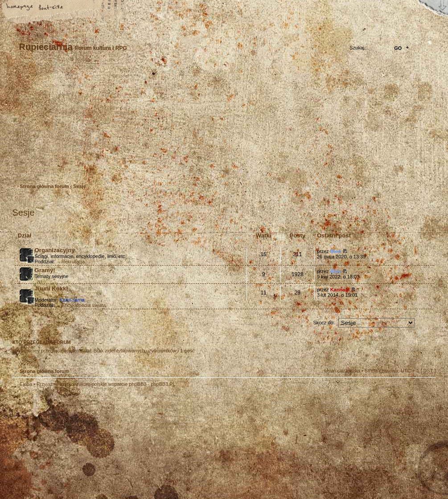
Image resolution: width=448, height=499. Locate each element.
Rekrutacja (73, 262)
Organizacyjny (55, 250)
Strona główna (20, 8)
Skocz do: (324, 323)
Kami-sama (72, 300)
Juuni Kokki (51, 288)
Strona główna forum (223, 123)
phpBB (113, 443)
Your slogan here (153, 444)
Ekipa (26, 384)
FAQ (82, 8)
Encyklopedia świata (84, 305)
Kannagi (340, 290)
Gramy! (45, 270)
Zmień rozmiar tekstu (51, 8)
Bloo (336, 251)
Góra (425, 390)
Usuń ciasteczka (342, 371)
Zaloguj (73, 167)
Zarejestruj (45, 167)
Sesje (80, 186)
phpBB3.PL (163, 384)
